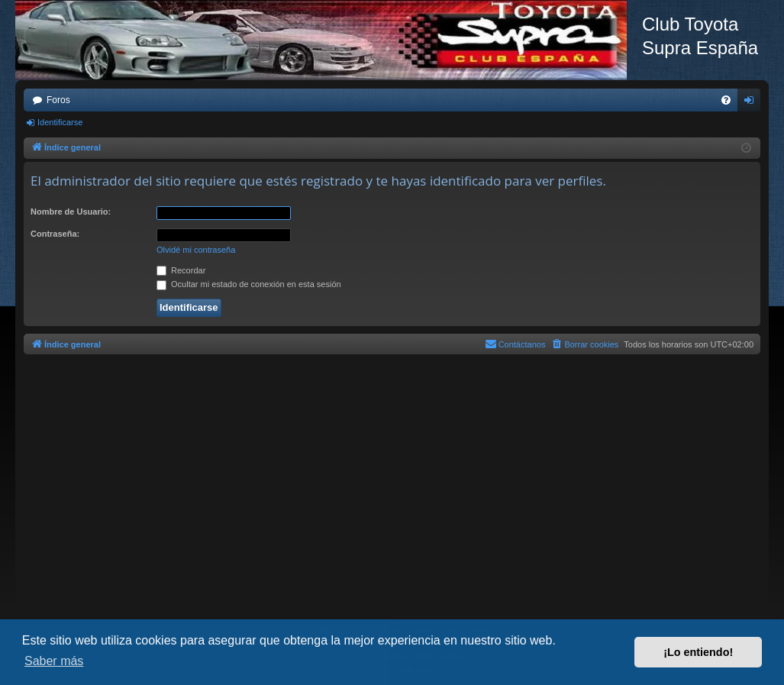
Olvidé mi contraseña (196, 250)
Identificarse (60, 122)
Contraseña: (55, 234)
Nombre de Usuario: (71, 212)
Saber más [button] (54, 661)
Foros (58, 100)
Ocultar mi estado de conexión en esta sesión (249, 284)
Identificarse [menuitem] (752, 103)
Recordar (181, 270)
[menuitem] (726, 100)
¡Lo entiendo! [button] (698, 652)
